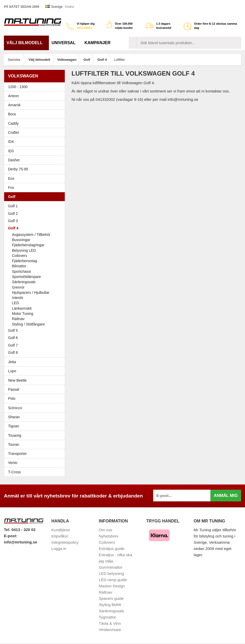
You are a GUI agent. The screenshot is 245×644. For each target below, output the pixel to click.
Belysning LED (24, 250)
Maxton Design (112, 586)
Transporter (36, 454)
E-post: (11, 536)
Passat (36, 389)
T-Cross (14, 472)
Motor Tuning (38, 314)
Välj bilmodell (26, 43)
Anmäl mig (226, 496)
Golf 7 (36, 345)
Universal (65, 43)
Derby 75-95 (36, 169)
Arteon (13, 96)
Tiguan (36, 426)
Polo (36, 399)
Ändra (69, 7)
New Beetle (36, 380)
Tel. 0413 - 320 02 (20, 530)
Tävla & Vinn (110, 623)
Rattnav (18, 319)
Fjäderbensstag (25, 261)
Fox (36, 188)
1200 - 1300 (18, 87)
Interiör (18, 298)
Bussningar (21, 240)
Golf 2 (36, 214)
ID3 (11, 151)
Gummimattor (111, 567)
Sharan (36, 417)
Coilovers (20, 256)
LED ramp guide (113, 580)
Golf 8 (13, 353)
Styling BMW (110, 605)
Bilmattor (19, 266)
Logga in (59, 549)
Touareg (15, 435)
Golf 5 (36, 330)
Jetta (36, 362)
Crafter (14, 132)
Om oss (106, 530)
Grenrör (18, 287)
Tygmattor (108, 617)
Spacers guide (111, 598)
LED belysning (111, 573)
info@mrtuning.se (21, 542)
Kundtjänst (60, 530)
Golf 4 (36, 228)
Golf (36, 197)
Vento (36, 463)
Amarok (14, 105)
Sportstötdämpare (26, 277)
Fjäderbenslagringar (28, 245)
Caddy (36, 123)
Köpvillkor (60, 536)
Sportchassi (21, 271)
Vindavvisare (110, 630)
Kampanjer (98, 43)
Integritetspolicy (65, 542)
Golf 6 (36, 338)
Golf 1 (36, 206)
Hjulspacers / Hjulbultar (31, 293)
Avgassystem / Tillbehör (31, 235)
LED (15, 303)
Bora (36, 114)
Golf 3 (36, 221)
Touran (36, 444)
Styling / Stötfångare (28, 324)
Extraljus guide (112, 549)
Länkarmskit (22, 308)
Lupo (36, 371)
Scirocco (36, 408)
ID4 (11, 142)
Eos (36, 178)
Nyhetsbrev (109, 536)
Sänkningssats (24, 282)
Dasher (36, 160)
